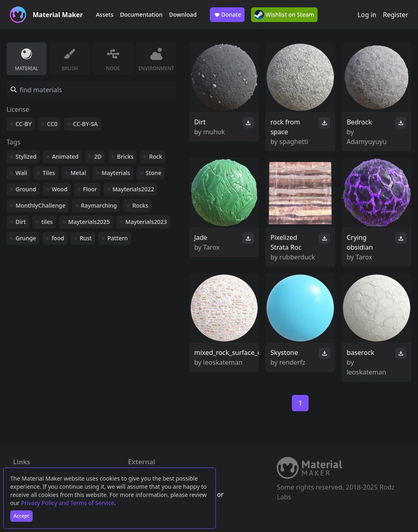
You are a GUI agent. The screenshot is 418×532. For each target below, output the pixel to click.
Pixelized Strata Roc (286, 242)
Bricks (125, 156)
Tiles (49, 173)
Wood (60, 189)
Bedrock (359, 122)
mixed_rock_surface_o (228, 352)
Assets (105, 14)
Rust (86, 238)
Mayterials (116, 173)
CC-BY (23, 124)
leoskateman (223, 362)
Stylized (26, 156)
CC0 (52, 124)
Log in (367, 15)
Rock (156, 156)
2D (98, 156)
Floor (90, 189)
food (58, 238)
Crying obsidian (360, 242)
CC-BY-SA (86, 124)
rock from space (285, 127)
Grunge (26, 238)
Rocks (140, 205)
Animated (65, 156)
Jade (201, 237)
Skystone (284, 352)
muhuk (214, 132)
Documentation (141, 14)
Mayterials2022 (133, 189)
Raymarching (99, 205)
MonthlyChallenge (40, 205)
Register (396, 15)
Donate (227, 15)
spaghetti (294, 142)
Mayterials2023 (146, 222)
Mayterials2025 (89, 222)
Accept (21, 516)
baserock (360, 352)
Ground (26, 189)
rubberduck (297, 257)
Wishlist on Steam (284, 15)
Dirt (21, 222)
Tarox (212, 247)
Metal (78, 173)
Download (183, 14)
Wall (21, 173)
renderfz (292, 362)
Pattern (118, 238)
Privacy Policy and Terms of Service (68, 503)
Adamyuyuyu (367, 142)
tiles (47, 222)
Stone (153, 173)
